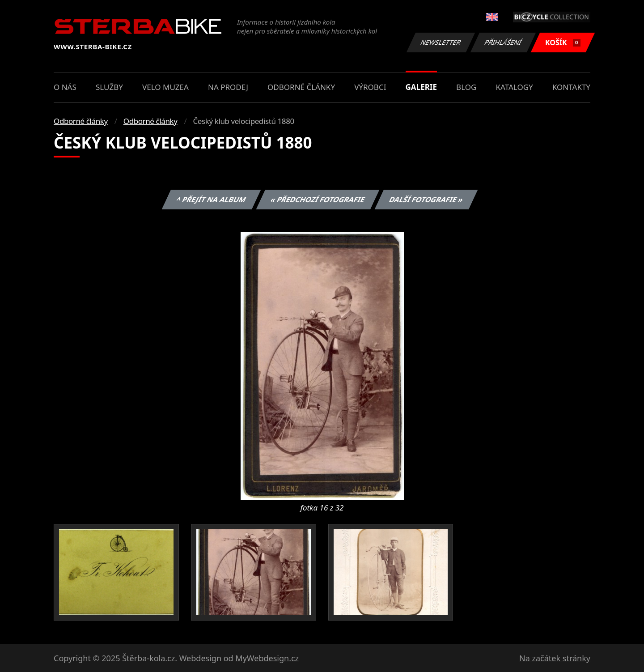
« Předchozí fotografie (318, 200)
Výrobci (370, 87)
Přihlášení (503, 42)
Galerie (421, 87)
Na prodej (228, 87)
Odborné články (301, 87)
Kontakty (571, 87)
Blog (466, 87)
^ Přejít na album (211, 200)
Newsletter (441, 42)
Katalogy (515, 87)
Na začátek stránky (555, 658)
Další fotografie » (426, 200)
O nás (65, 87)
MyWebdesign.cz (267, 658)
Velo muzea (165, 87)
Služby (109, 87)
